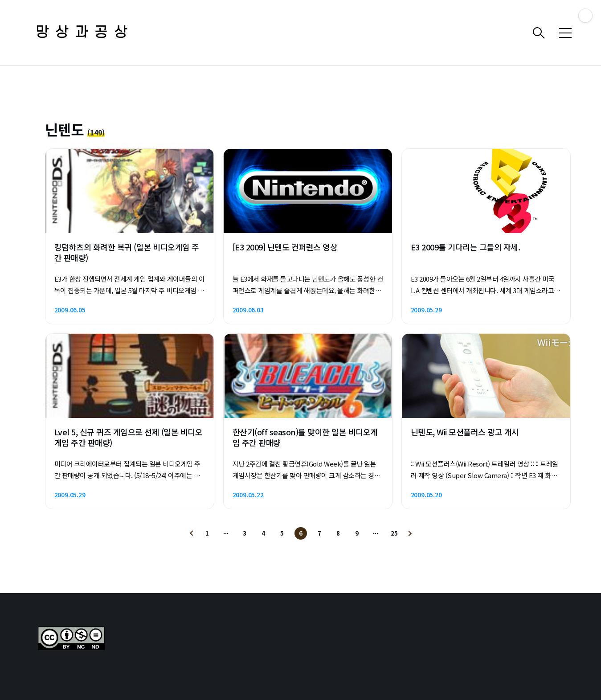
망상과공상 (85, 33)
